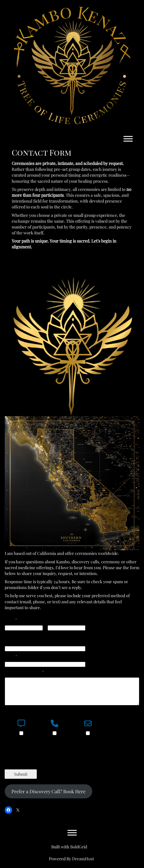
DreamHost (83, 859)
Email (11, 656)
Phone (10, 640)
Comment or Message (24, 672)
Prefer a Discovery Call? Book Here (48, 791)
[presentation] (40, 766)
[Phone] (45, 649)
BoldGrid (79, 847)
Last (51, 634)
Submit (21, 774)
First (8, 634)
